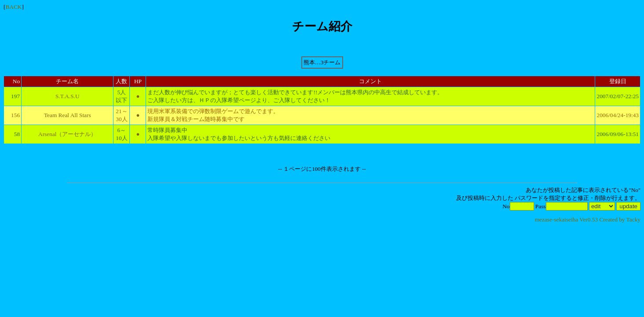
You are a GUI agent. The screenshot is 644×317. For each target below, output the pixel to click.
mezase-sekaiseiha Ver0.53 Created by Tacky (588, 219)
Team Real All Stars (68, 115)
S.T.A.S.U (68, 96)
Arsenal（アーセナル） (67, 134)
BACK (13, 7)
